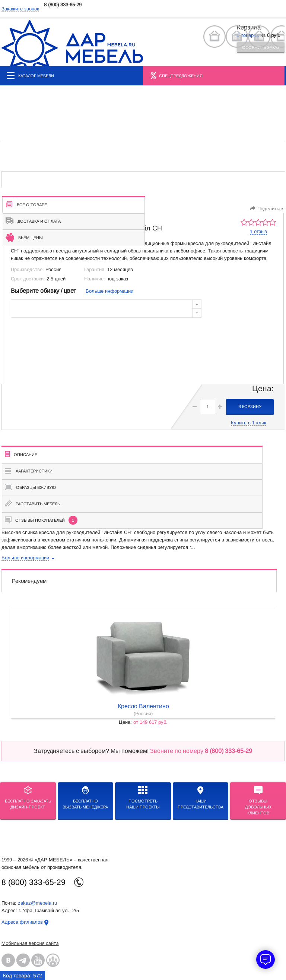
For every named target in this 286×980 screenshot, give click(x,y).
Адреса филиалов (22, 922)
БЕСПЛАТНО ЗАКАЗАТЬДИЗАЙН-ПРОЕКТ (28, 798)
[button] (220, 407)
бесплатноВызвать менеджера (85, 798)
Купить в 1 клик (249, 423)
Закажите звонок (20, 9)
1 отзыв (258, 231)
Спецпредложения (181, 76)
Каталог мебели (30, 76)
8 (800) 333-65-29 (63, 5)
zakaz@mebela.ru (37, 903)
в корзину (250, 406)
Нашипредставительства (201, 798)
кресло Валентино (143, 706)
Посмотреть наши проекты (143, 798)
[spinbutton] (208, 407)
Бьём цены (24, 237)
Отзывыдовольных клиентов (258, 801)
